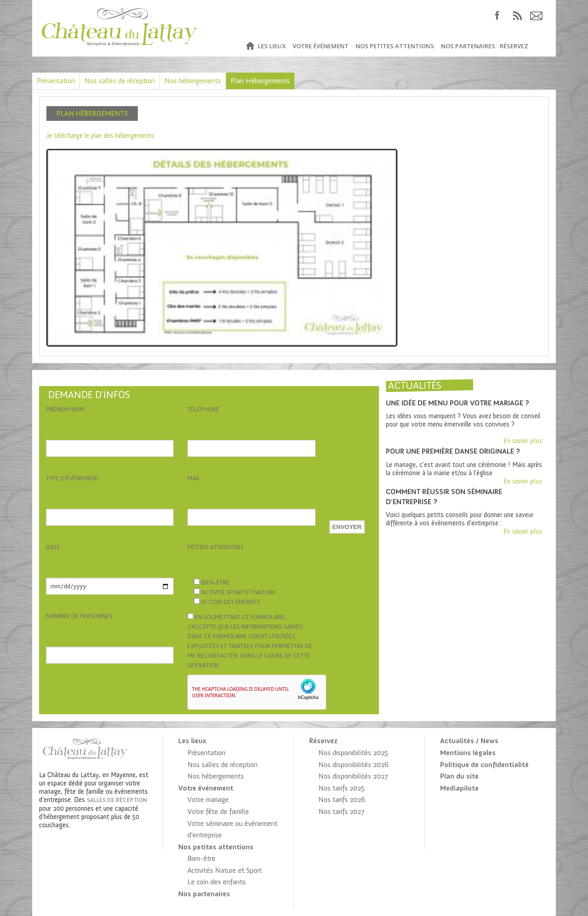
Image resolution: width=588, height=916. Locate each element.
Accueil (250, 46)
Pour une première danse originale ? (453, 451)
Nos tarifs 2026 (342, 799)
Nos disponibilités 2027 (353, 776)
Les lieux (272, 46)
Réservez (514, 46)
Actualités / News (469, 741)
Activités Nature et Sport (225, 870)
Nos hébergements (193, 81)
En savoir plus (523, 441)
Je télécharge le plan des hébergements (100, 136)
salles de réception (117, 800)
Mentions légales (468, 753)
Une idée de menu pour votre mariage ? (458, 403)
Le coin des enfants (217, 882)
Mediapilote (459, 788)
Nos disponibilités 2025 (353, 753)
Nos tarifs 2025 (342, 788)
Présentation (56, 81)
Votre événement (321, 46)
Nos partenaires (468, 46)
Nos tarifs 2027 (341, 811)
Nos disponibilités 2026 (353, 765)
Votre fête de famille (218, 811)
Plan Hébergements (260, 81)
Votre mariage (208, 799)
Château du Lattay (120, 28)
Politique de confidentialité (484, 765)
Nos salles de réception (120, 81)
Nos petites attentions (395, 46)
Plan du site (459, 776)
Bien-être (201, 858)
